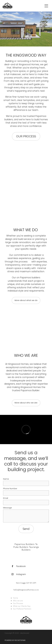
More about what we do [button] (26, 300)
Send (26, 529)
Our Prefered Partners (22, 609)
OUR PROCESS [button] (26, 136)
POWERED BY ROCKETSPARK (15, 641)
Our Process (18, 603)
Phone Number (10, 489)
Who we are (18, 601)
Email (6, 498)
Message (8, 508)
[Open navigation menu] (46, 6)
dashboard (25, 633)
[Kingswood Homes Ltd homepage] (23, 6)
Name (6, 479)
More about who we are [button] (26, 403)
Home (15, 598)
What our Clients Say (22, 606)
